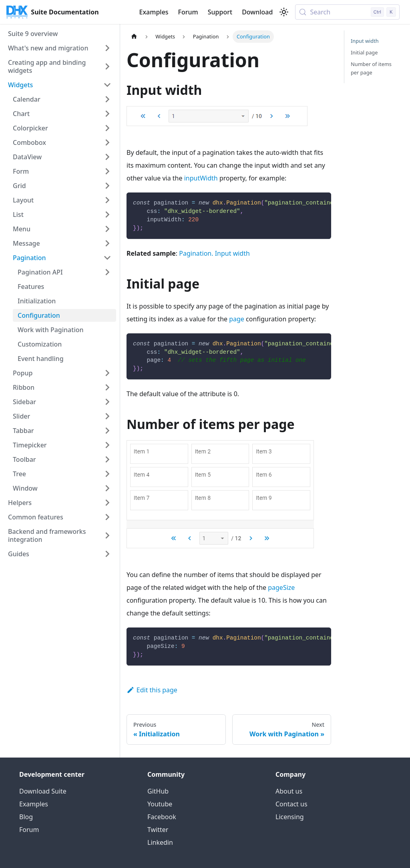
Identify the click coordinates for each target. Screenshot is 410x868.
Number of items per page (371, 68)
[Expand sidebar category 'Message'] (107, 243)
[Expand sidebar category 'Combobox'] (107, 142)
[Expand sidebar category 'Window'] (107, 488)
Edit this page (152, 690)
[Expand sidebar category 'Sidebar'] (107, 402)
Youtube (160, 804)
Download (257, 12)
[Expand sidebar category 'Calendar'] (107, 99)
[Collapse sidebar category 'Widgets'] (107, 85)
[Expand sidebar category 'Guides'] (107, 554)
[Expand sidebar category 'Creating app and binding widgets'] (107, 66)
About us (289, 791)
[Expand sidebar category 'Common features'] (107, 517)
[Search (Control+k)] (347, 12)
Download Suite (43, 791)
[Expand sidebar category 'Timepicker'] (107, 445)
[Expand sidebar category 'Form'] (107, 171)
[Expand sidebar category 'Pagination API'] (107, 272)
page (237, 319)
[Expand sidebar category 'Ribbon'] (107, 387)
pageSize (281, 587)
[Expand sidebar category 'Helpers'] (107, 503)
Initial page (364, 52)
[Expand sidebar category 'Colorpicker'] (107, 128)
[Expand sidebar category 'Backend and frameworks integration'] (107, 535)
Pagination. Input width (214, 253)
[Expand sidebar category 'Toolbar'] (107, 459)
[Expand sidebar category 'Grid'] (107, 186)
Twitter (158, 830)
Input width (365, 41)
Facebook (162, 817)
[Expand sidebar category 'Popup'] (107, 373)
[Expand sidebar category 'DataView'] (107, 157)
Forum (188, 12)
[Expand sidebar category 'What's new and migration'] (107, 48)
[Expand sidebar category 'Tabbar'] (107, 431)
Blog (26, 817)
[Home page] (134, 37)
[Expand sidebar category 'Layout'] (107, 200)
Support (220, 12)
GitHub (158, 791)
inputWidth (201, 178)
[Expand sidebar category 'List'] (107, 214)
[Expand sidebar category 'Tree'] (107, 474)
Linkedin (160, 842)
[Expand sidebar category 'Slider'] (107, 416)
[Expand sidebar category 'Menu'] (107, 229)
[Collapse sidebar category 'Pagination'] (107, 258)
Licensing (290, 817)
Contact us (291, 804)
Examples (154, 12)
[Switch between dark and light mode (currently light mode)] (284, 12)
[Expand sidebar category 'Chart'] (107, 114)
